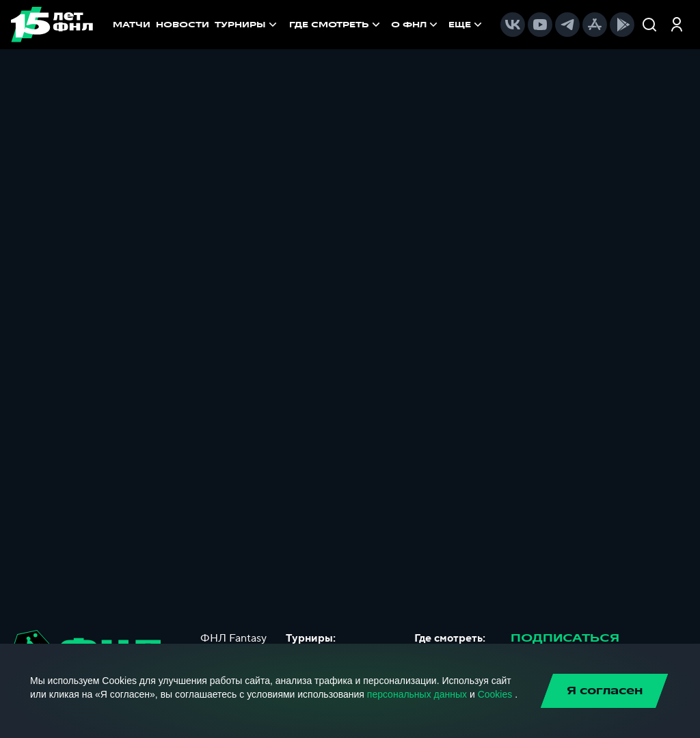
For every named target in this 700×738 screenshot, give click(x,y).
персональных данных (417, 694)
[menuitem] (336, 25)
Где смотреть (336, 25)
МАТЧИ (132, 25)
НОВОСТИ (183, 25)
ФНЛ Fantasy (233, 638)
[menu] (387, 25)
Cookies (495, 694)
